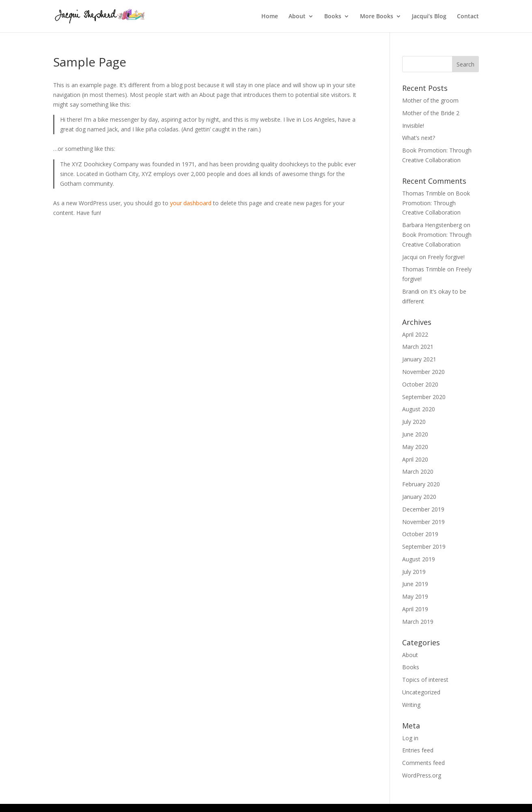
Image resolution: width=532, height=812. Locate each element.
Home (270, 17)
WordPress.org (422, 775)
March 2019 (418, 622)
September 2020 (424, 397)
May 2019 (415, 596)
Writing (411, 705)
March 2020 (418, 472)
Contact (468, 17)
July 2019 (414, 572)
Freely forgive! (446, 257)
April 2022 (415, 334)
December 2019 (423, 509)
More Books (377, 17)
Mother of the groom (430, 100)
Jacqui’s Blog (429, 17)
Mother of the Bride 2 (431, 113)
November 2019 (423, 522)
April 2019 (415, 609)
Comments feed (423, 763)
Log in (410, 738)
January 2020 (419, 497)
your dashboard (191, 203)
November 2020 (423, 372)
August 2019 (419, 559)
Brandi (411, 291)
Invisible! (413, 126)
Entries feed (418, 750)
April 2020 (415, 459)
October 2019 (420, 534)
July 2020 (414, 422)
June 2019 (415, 584)
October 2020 (420, 384)
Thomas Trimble (424, 193)
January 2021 (419, 359)
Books (333, 17)
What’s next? (419, 138)
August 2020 (419, 409)
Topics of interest (425, 680)
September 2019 (424, 547)
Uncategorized (421, 692)
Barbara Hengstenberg (432, 225)
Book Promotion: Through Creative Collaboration (436, 203)
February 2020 (421, 484)
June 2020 (415, 434)
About (297, 17)
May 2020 (415, 447)
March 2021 (418, 347)
